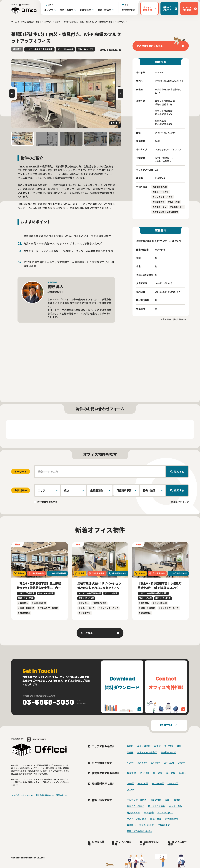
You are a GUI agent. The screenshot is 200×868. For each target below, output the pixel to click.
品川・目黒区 (144, 746)
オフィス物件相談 (177, 843)
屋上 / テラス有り (157, 806)
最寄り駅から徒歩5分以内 (140, 831)
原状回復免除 (172, 819)
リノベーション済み (137, 819)
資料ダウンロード (149, 843)
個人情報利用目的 (43, 795)
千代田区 (169, 746)
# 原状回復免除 (160, 187)
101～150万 (158, 783)
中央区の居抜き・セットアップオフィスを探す (40, 22)
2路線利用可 (164, 825)
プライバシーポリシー (21, 795)
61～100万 (143, 783)
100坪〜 (182, 763)
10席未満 (131, 773)
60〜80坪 (155, 763)
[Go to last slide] (12, 93)
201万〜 (131, 790)
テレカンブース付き (137, 800)
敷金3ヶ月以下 (147, 825)
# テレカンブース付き (162, 197)
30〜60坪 (142, 763)
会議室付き (156, 800)
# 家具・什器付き (161, 192)
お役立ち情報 (128, 10)
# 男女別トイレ (160, 207)
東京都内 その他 (169, 752)
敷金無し (131, 825)
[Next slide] (120, 93)
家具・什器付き (172, 800)
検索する (179, 472)
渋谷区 (130, 752)
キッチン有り (175, 806)
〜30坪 (130, 763)
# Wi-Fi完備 (174, 202)
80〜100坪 (169, 763)
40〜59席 (171, 773)
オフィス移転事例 (121, 843)
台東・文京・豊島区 (147, 752)
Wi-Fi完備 (149, 812)
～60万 (130, 783)
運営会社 (60, 795)
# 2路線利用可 (177, 207)
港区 (179, 746)
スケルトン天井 (165, 812)
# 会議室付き (159, 202)
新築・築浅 (156, 819)
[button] (22, 139)
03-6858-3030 (48, 702)
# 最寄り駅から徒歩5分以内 (165, 212)
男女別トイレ (133, 812)
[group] (66, 93)
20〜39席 (157, 773)
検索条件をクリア (180, 502)
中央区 (157, 746)
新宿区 (130, 746)
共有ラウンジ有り (136, 806)
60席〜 (182, 773)
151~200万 (173, 783)
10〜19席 (144, 773)
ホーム (14, 22)
